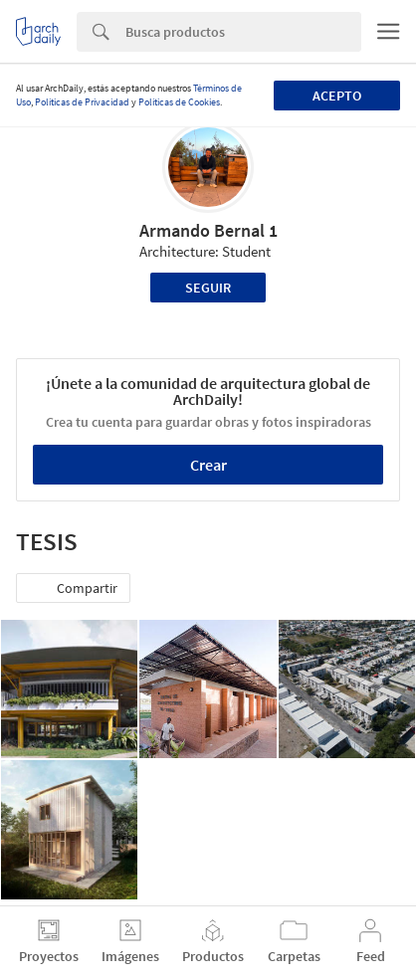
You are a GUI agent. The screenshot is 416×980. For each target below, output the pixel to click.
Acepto (337, 96)
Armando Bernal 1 (208, 230)
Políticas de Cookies (179, 102)
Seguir (208, 288)
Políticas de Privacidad (82, 102)
